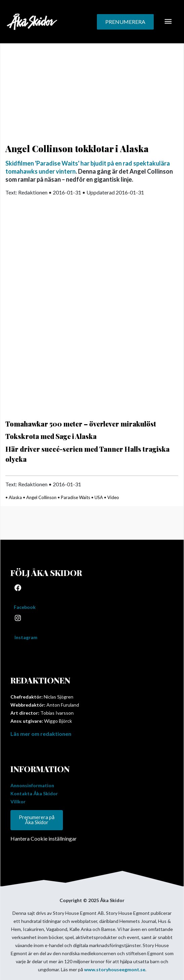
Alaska (15, 497)
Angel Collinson (41, 497)
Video (113, 497)
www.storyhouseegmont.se (115, 969)
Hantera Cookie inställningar (44, 838)
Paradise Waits (76, 497)
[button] (125, 22)
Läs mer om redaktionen (41, 734)
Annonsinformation (32, 785)
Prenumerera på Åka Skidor (37, 820)
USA (99, 497)
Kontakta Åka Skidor (34, 793)
